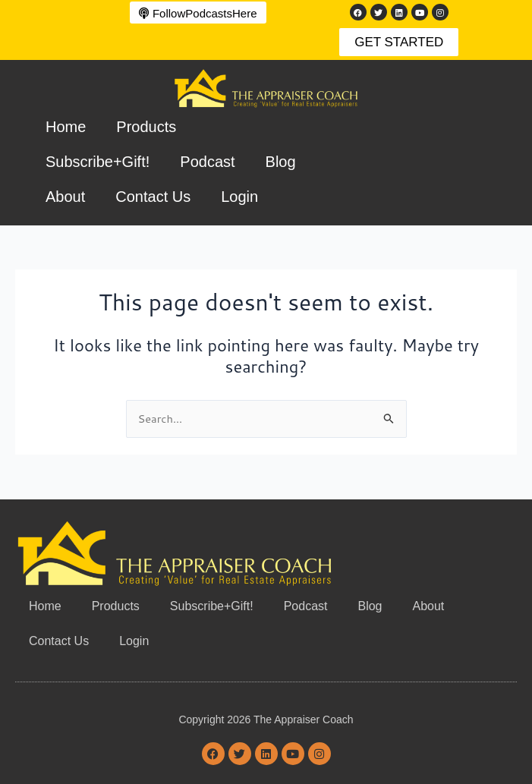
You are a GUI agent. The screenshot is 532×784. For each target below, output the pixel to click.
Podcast (207, 162)
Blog (281, 162)
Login (239, 197)
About (65, 197)
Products (146, 127)
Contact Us (153, 197)
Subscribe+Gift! (98, 162)
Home (66, 127)
